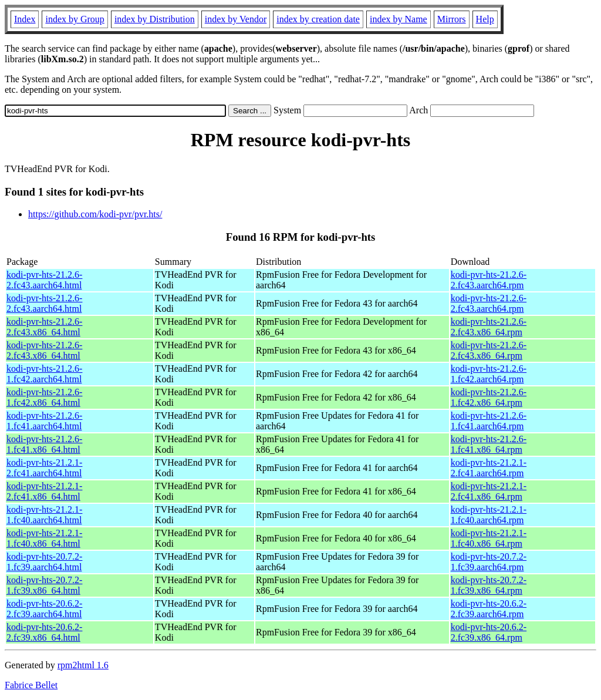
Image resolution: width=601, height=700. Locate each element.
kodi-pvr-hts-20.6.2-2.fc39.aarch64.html (44, 609)
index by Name (399, 19)
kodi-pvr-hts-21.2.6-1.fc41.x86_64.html (44, 444)
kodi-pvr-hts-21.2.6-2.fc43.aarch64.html (44, 280)
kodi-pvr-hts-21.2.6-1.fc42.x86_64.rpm (489, 397)
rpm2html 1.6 (83, 665)
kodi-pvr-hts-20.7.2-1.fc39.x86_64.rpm (489, 585)
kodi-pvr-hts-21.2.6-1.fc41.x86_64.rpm (489, 444)
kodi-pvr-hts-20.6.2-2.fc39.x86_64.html (44, 632)
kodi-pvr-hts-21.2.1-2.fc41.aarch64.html (44, 468)
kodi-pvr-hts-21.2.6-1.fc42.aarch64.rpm (489, 374)
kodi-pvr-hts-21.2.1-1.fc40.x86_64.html (44, 538)
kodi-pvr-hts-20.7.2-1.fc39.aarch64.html (44, 562)
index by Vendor (236, 19)
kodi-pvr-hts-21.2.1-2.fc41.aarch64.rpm (489, 468)
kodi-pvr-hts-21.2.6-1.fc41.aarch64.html (44, 421)
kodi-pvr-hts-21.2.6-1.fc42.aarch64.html (44, 374)
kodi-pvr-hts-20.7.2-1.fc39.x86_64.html (44, 585)
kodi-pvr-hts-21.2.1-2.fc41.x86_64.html (44, 491)
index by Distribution (155, 19)
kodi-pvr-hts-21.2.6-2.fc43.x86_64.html (44, 327)
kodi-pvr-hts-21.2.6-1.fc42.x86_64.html (44, 397)
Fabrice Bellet (31, 685)
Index (25, 19)
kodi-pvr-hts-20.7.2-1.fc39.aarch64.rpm (489, 562)
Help (485, 19)
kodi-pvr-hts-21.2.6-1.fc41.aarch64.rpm (489, 421)
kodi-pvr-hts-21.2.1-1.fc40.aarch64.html (44, 515)
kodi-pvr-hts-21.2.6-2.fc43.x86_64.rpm (489, 327)
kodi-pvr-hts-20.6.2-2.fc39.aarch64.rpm (489, 609)
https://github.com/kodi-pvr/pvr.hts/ (95, 214)
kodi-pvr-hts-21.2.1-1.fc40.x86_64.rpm (489, 538)
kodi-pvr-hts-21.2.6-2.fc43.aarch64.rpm (489, 280)
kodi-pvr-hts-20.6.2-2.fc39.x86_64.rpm (489, 632)
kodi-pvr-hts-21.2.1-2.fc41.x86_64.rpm (489, 491)
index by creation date (318, 19)
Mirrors (452, 19)
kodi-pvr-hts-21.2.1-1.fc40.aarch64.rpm (489, 515)
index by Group (75, 19)
